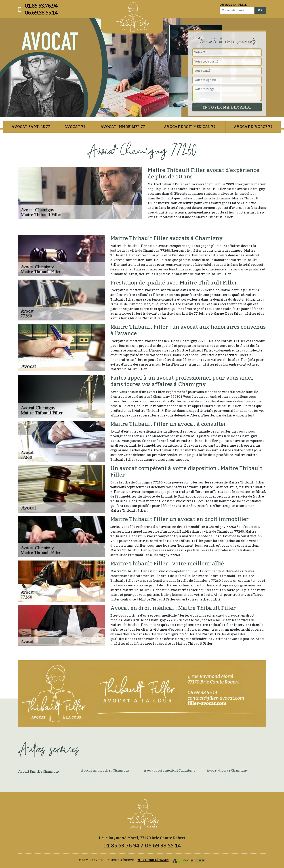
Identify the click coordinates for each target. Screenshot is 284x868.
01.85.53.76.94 (41, 6)
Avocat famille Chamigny (39, 771)
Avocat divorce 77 (253, 127)
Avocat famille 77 (31, 127)
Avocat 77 (75, 127)
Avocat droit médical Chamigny (169, 770)
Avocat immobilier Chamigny (105, 770)
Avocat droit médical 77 (190, 127)
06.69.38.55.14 (41, 13)
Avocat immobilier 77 (123, 127)
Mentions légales (153, 860)
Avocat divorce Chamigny (227, 770)
